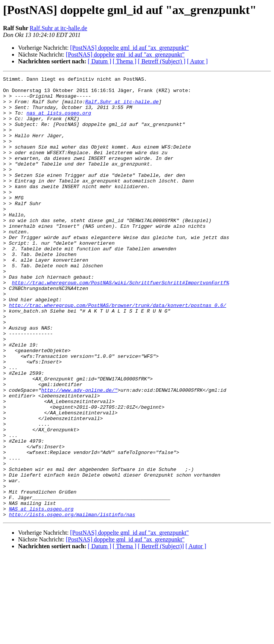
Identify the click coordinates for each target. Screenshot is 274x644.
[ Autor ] (197, 61)
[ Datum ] (99, 61)
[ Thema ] (125, 61)
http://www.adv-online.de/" (79, 453)
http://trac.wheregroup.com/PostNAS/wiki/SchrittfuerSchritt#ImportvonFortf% (120, 324)
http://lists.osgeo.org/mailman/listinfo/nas (72, 603)
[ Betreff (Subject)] (161, 634)
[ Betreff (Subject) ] (161, 61)
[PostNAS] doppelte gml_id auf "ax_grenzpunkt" (129, 48)
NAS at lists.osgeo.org (41, 596)
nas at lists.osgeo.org (59, 121)
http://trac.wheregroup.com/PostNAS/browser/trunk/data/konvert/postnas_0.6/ (118, 351)
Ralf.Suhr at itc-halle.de (59, 28)
